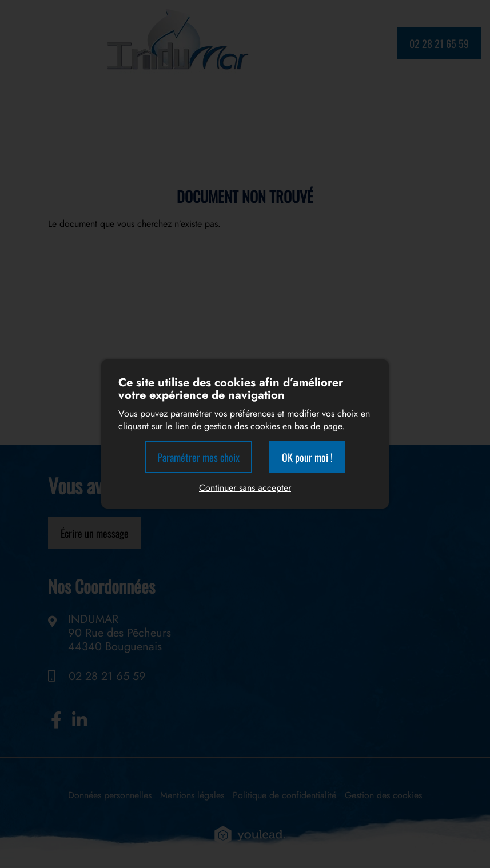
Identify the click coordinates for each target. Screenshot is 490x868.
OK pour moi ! (307, 457)
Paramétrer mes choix (198, 457)
